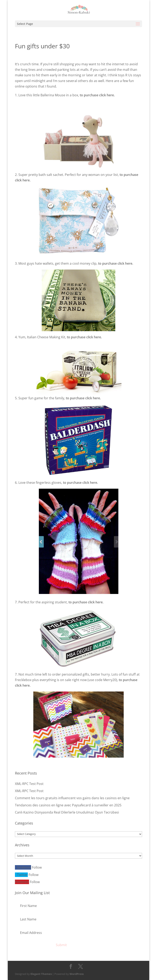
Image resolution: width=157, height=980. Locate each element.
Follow (37, 867)
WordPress (77, 974)
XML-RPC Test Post (29, 784)
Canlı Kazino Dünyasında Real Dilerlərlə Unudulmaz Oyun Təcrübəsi (67, 812)
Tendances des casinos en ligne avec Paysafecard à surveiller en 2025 (68, 805)
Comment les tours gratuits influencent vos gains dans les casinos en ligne (72, 798)
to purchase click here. (97, 95)
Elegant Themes (41, 974)
